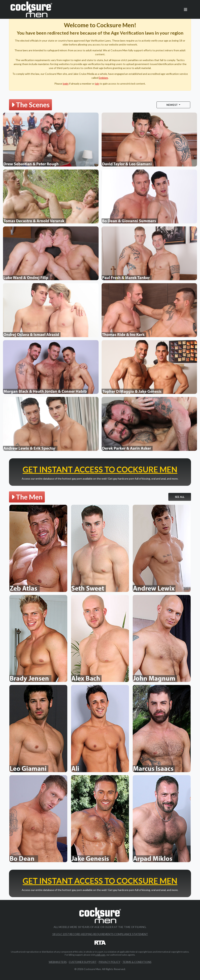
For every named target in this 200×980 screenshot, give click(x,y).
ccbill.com (100, 955)
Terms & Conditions (137, 962)
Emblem (103, 78)
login (66, 84)
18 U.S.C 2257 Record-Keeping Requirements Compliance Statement (100, 934)
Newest (172, 105)
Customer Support (83, 962)
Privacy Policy (109, 962)
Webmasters (58, 962)
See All (180, 497)
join (97, 84)
